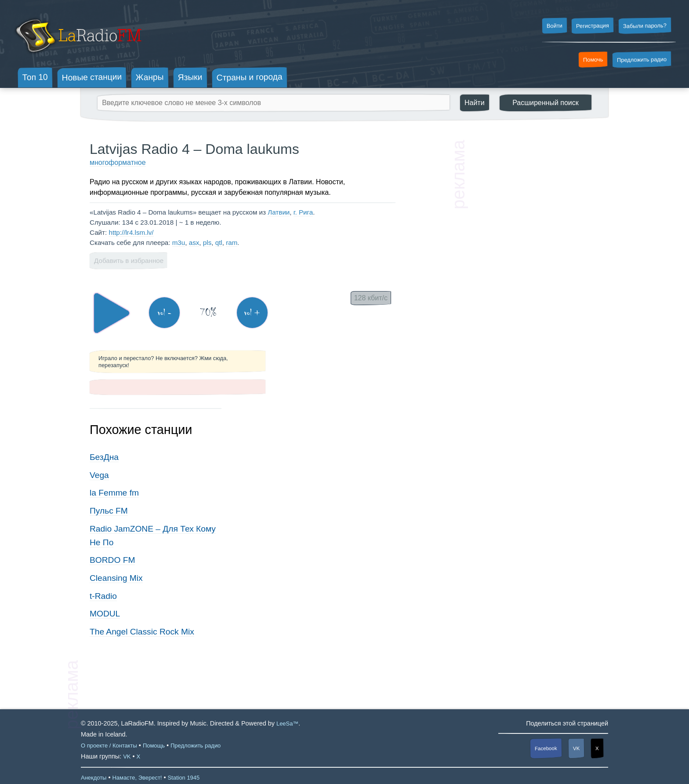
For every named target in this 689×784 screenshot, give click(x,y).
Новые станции (92, 77)
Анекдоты (94, 778)
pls (207, 242)
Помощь (154, 746)
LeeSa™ (287, 724)
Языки (190, 77)
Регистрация (593, 26)
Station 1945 (183, 778)
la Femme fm (114, 493)
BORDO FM (112, 560)
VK (577, 748)
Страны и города (249, 77)
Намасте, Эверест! (137, 778)
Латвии (279, 212)
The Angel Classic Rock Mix (142, 632)
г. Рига (303, 212)
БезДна (104, 457)
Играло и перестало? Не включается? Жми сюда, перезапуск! (163, 361)
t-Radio (103, 596)
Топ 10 (35, 77)
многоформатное (118, 162)
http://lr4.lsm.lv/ (131, 232)
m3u (179, 242)
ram (232, 242)
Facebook (546, 749)
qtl (219, 242)
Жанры (150, 77)
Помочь (593, 60)
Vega (99, 475)
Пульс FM (109, 511)
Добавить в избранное (129, 261)
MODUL (105, 614)
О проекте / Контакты (109, 746)
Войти (554, 26)
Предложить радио (642, 60)
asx (194, 242)
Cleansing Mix (116, 578)
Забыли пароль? (645, 26)
